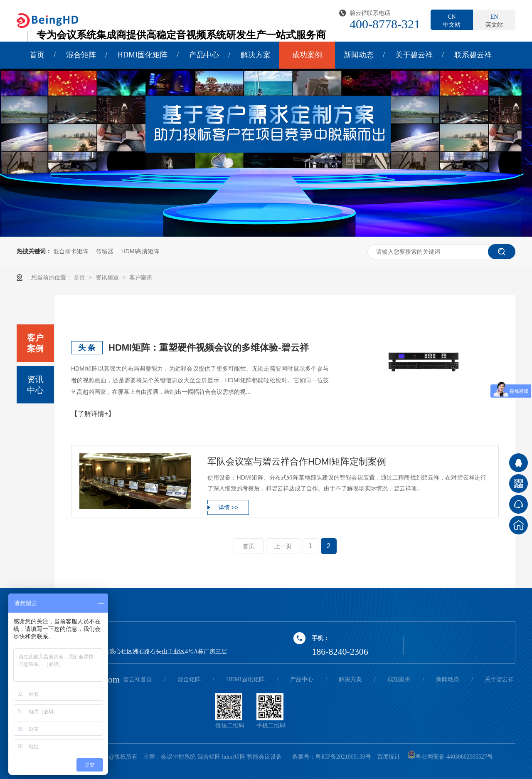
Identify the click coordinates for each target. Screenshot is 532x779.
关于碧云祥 (414, 55)
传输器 (105, 251)
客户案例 (141, 277)
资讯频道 (108, 277)
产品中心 (204, 55)
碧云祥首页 (138, 679)
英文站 (494, 20)
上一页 (283, 546)
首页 (37, 55)
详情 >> (228, 507)
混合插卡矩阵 (71, 251)
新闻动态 (359, 55)
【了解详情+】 (93, 414)
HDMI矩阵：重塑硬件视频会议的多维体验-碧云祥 (209, 347)
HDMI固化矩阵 (143, 55)
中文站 (452, 20)
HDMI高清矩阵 (140, 251)
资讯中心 (35, 385)
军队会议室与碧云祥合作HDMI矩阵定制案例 (297, 461)
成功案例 (307, 55)
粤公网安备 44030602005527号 (450, 757)
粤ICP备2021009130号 (343, 757)
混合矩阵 (81, 55)
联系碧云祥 (473, 55)
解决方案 (256, 55)
